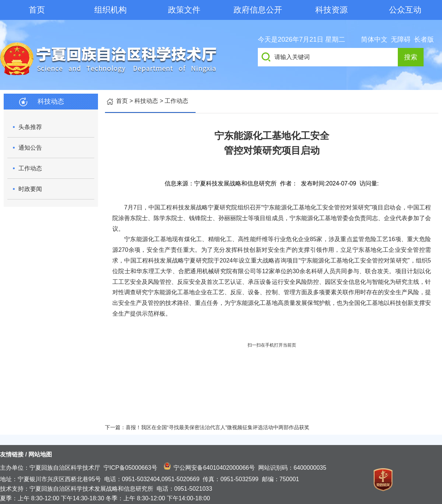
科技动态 (146, 101)
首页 (37, 10)
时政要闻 (30, 189)
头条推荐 (30, 127)
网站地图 (40, 454)
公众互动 (405, 10)
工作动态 (30, 168)
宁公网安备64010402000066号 (214, 468)
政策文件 (184, 10)
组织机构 (110, 10)
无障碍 (401, 39)
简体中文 (374, 39)
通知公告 (30, 148)
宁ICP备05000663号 (130, 468)
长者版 (424, 39)
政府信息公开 (258, 10)
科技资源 (331, 10)
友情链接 (12, 454)
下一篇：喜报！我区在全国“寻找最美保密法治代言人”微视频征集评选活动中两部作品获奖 (207, 427)
